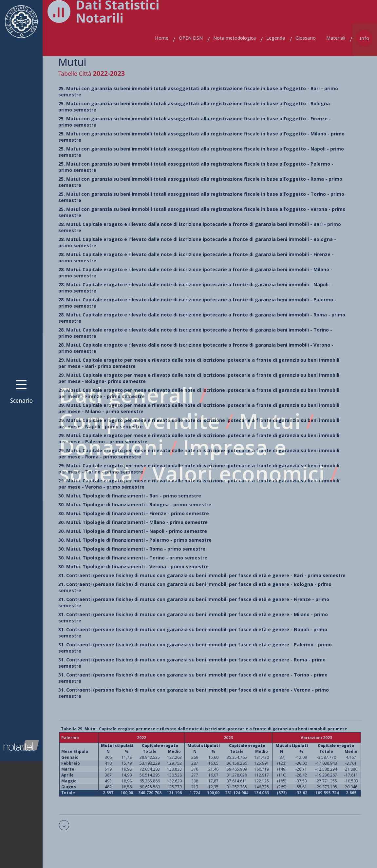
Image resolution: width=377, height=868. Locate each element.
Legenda (276, 38)
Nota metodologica (235, 38)
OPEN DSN (191, 38)
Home (162, 38)
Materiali (336, 38)
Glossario (306, 38)
